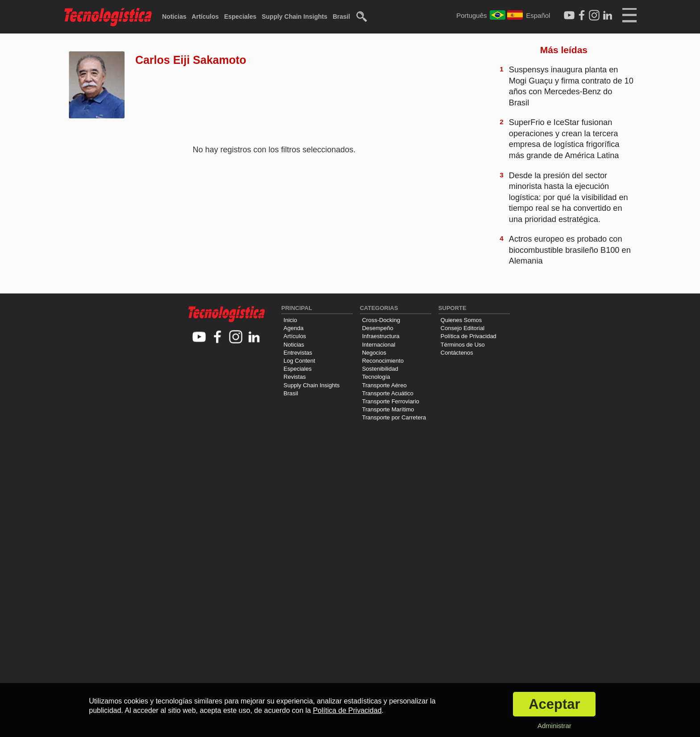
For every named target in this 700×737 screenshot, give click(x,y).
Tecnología (376, 377)
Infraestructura (381, 336)
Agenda (294, 328)
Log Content (299, 361)
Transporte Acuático (388, 393)
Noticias (174, 17)
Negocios (374, 353)
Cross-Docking (381, 320)
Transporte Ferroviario (391, 401)
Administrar (554, 726)
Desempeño (378, 328)
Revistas (295, 377)
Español (538, 15)
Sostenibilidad (380, 369)
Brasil (341, 17)
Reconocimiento (383, 361)
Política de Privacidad (469, 336)
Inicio (290, 320)
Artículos (205, 17)
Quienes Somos (461, 320)
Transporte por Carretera (394, 417)
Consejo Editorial (462, 328)
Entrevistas (298, 353)
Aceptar (554, 704)
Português (471, 15)
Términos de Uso (463, 345)
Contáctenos (457, 353)
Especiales (240, 17)
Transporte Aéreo (384, 385)
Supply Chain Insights (294, 17)
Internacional (379, 345)
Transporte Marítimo (388, 409)
